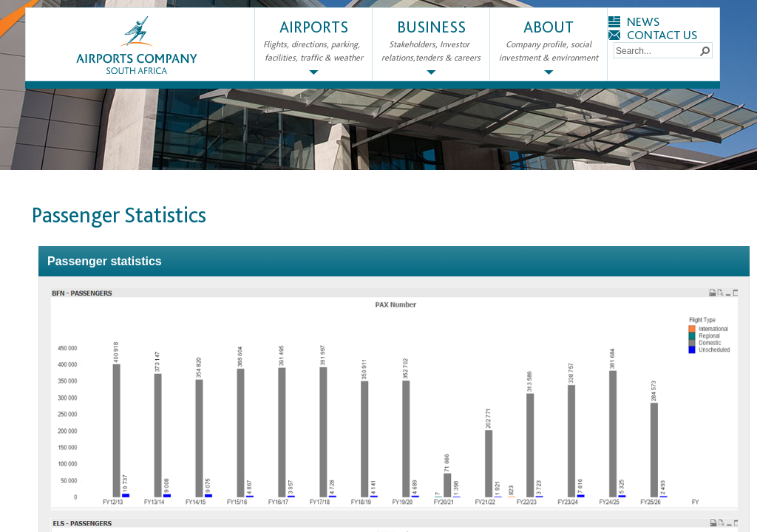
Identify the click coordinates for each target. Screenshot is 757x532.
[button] (705, 50)
